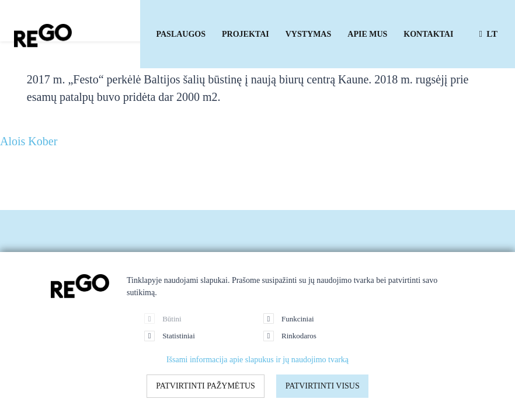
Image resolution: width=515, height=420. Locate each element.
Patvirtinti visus (323, 386)
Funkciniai (289, 318)
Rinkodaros (290, 336)
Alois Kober (29, 141)
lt (488, 34)
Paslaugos (181, 34)
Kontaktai (428, 34)
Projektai (246, 34)
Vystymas (309, 34)
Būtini (163, 318)
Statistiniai (170, 336)
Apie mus (367, 34)
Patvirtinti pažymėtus (206, 386)
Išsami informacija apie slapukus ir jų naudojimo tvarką (257, 360)
